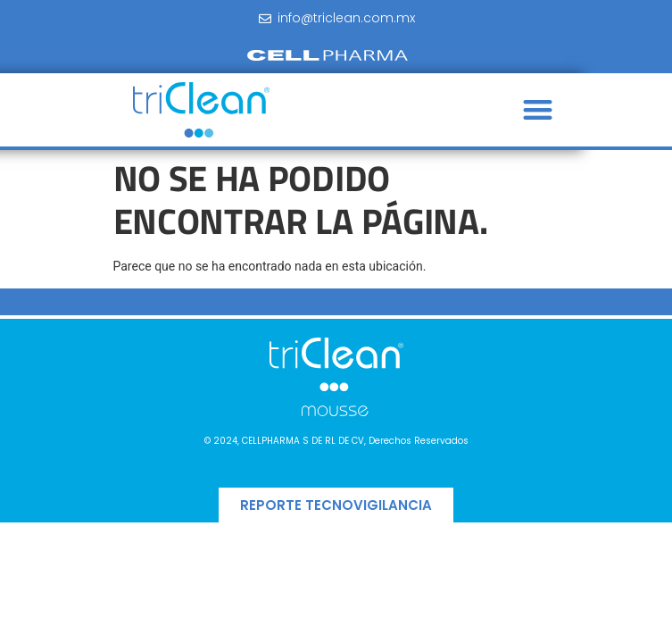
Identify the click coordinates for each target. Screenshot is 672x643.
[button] (538, 110)
